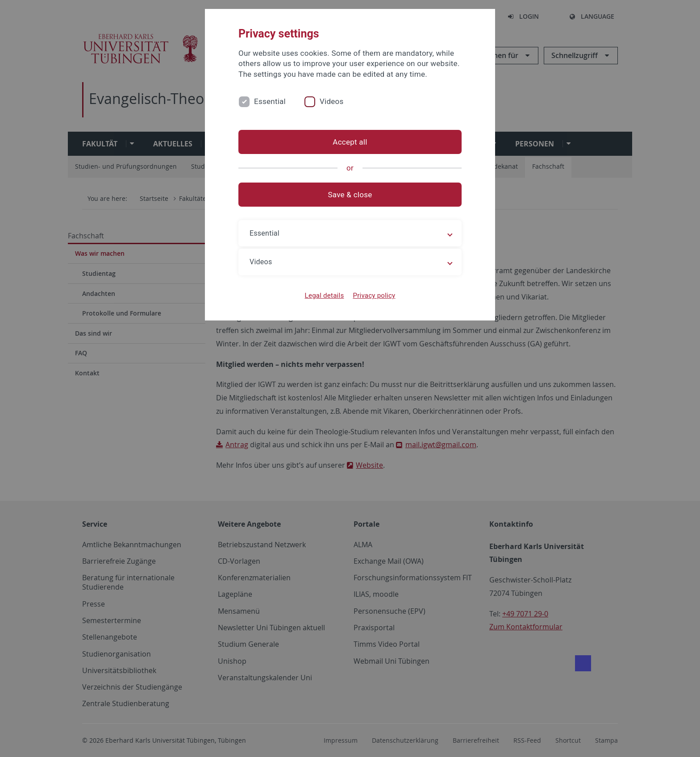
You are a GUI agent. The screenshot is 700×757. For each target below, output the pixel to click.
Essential (270, 101)
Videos (332, 101)
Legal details (325, 295)
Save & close (350, 195)
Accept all (350, 142)
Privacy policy (374, 295)
